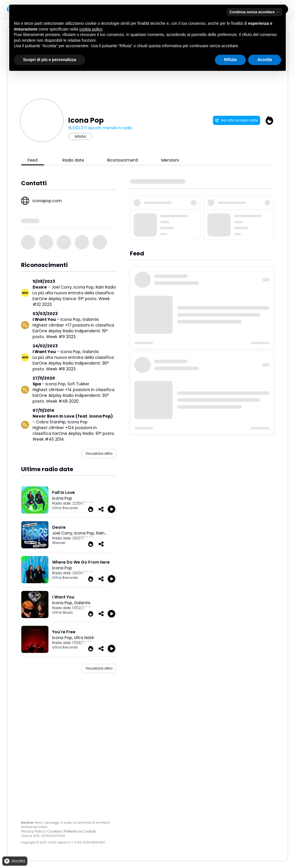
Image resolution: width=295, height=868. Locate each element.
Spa (37, 384)
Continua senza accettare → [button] (255, 12)
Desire (40, 287)
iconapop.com (47, 201)
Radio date (73, 160)
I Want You (44, 319)
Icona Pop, (85, 287)
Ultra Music (63, 612)
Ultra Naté (84, 638)
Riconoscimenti (123, 160)
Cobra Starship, (52, 422)
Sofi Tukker (78, 384)
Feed (33, 160)
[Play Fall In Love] (111, 509)
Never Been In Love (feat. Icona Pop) (73, 416)
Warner (59, 543)
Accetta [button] (265, 60)
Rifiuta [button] (230, 60)
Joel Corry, (63, 287)
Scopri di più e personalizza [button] (50, 60)
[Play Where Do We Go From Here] (111, 579)
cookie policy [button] (91, 29)
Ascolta (14, 861)
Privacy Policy (33, 831)
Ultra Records (65, 508)
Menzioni (170, 160)
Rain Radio (106, 287)
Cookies (54, 831)
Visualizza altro (99, 453)
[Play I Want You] (111, 614)
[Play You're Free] (111, 649)
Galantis (91, 319)
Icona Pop (78, 422)
